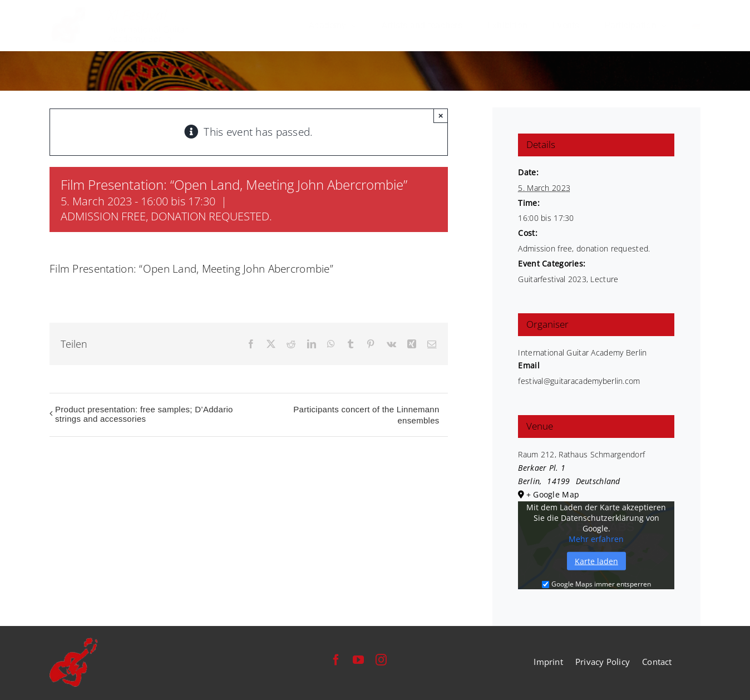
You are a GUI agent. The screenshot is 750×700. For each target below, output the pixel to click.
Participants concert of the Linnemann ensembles (366, 415)
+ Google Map (553, 494)
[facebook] (336, 660)
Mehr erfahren (596, 539)
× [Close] (441, 115)
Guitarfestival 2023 (552, 279)
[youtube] (358, 660)
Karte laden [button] (596, 561)
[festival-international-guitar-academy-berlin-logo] (121, 12)
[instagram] (381, 660)
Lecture (604, 279)
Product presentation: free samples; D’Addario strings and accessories (144, 414)
